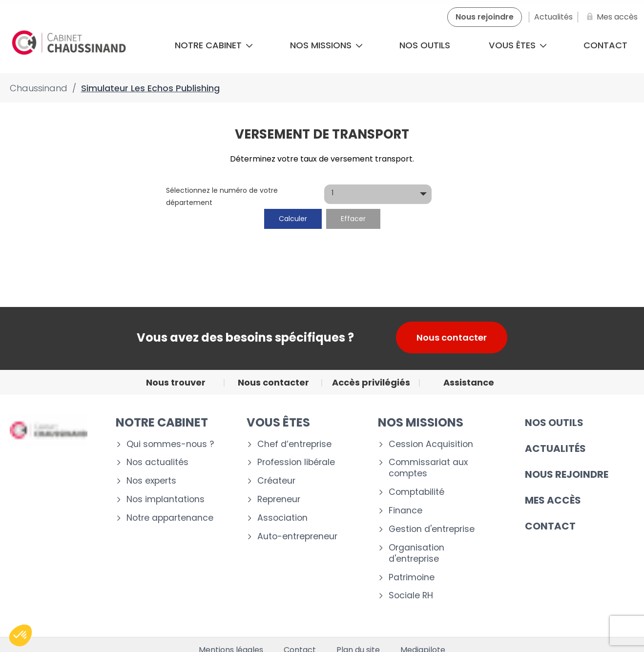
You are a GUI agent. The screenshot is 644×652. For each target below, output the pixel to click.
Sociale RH (411, 596)
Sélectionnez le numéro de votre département (222, 196)
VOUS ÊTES (278, 422)
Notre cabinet (214, 45)
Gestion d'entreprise (432, 529)
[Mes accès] (610, 17)
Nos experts (151, 481)
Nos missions (326, 45)
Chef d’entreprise (294, 444)
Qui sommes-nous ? (170, 444)
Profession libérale (296, 462)
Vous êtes (518, 45)
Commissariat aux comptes (428, 468)
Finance (405, 511)
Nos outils (425, 45)
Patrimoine (412, 578)
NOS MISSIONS (421, 422)
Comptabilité (416, 492)
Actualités (555, 448)
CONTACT (550, 526)
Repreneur (279, 499)
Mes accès (553, 500)
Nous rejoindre (567, 474)
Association (282, 518)
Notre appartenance (170, 518)
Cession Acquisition (431, 444)
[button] (21, 635)
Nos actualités (157, 462)
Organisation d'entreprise (416, 553)
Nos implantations (166, 499)
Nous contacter (452, 337)
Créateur (276, 481)
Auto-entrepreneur (297, 537)
